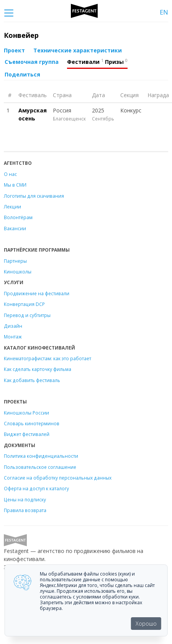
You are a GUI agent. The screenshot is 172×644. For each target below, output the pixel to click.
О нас (10, 174)
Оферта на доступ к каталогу (36, 488)
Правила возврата (25, 510)
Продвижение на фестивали (37, 293)
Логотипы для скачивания (34, 196)
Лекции (12, 207)
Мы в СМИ (15, 185)
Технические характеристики (78, 50)
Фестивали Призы (97, 62)
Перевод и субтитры (27, 315)
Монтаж (13, 337)
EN (164, 12)
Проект (14, 50)
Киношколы (18, 272)
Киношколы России (26, 413)
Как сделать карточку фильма (38, 369)
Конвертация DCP (24, 304)
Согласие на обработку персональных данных (58, 478)
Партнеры (15, 261)
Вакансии (15, 228)
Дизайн (13, 326)
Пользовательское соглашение (40, 467)
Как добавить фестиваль (32, 380)
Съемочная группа (32, 62)
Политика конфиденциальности (41, 456)
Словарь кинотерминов (32, 423)
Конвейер (21, 35)
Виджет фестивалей (27, 434)
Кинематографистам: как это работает (48, 358)
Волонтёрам (18, 217)
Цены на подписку (25, 499)
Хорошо (146, 624)
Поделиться (22, 74)
